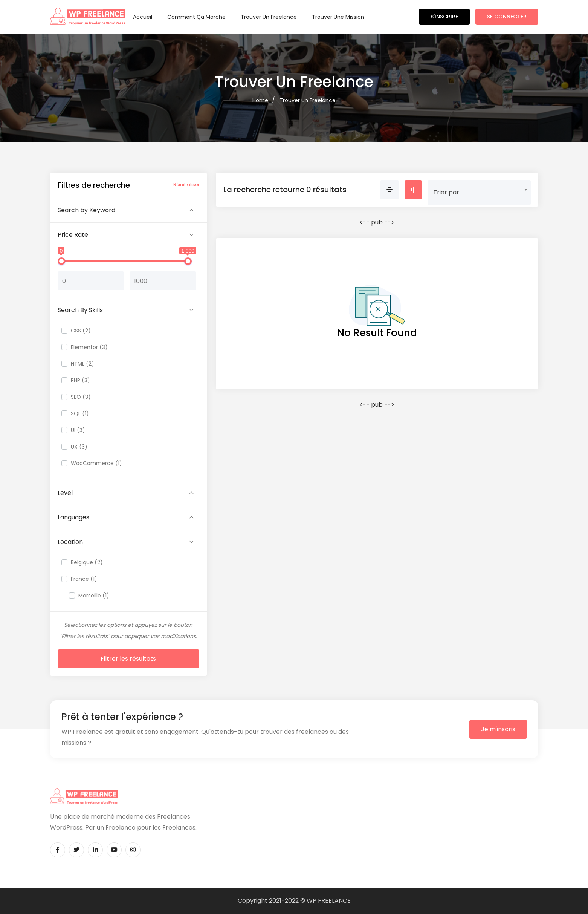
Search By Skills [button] (80, 310)
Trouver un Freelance (269, 17)
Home (260, 100)
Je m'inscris (498, 729)
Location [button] (70, 542)
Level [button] (65, 493)
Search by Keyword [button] (86, 210)
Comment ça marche (196, 17)
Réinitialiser (186, 184)
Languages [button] (73, 517)
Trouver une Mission (338, 17)
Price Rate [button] (73, 235)
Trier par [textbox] (446, 192)
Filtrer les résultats (128, 659)
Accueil (143, 17)
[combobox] (479, 190)
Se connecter (507, 17)
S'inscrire (444, 17)
